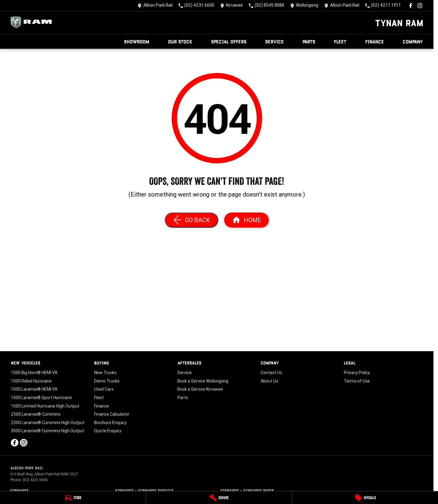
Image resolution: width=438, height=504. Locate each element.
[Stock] (73, 498)
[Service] (219, 498)
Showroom (137, 41)
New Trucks (105, 373)
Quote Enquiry (108, 431)
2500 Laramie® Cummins (36, 414)
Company (413, 41)
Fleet (340, 41)
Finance (375, 41)
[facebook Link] (411, 6)
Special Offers (229, 41)
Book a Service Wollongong (203, 381)
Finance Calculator (112, 414)
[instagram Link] (420, 6)
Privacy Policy (357, 373)
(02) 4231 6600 (35, 480)
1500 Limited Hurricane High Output (45, 406)
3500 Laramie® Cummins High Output (48, 431)
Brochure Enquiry (110, 423)
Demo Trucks (107, 381)
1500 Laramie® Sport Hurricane (41, 398)
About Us (269, 381)
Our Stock (180, 41)
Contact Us (271, 373)
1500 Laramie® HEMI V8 (34, 389)
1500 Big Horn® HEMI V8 (34, 373)
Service (275, 41)
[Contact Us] (155, 6)
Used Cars (104, 389)
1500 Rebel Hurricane (31, 381)
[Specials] (365, 498)
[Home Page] (33, 23)
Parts (309, 41)
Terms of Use (357, 381)
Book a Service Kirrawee (200, 389)
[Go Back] (191, 220)
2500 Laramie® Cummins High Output (48, 423)
